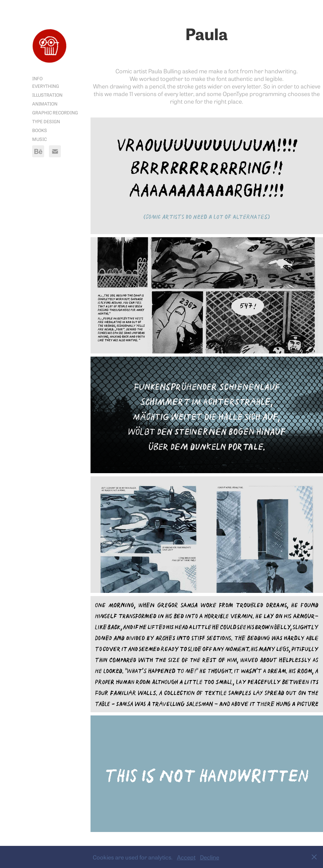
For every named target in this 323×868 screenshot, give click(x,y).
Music (39, 139)
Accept (186, 857)
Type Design (46, 121)
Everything (46, 86)
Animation (45, 103)
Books (40, 130)
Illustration (47, 95)
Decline (210, 857)
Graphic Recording (55, 112)
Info (37, 78)
